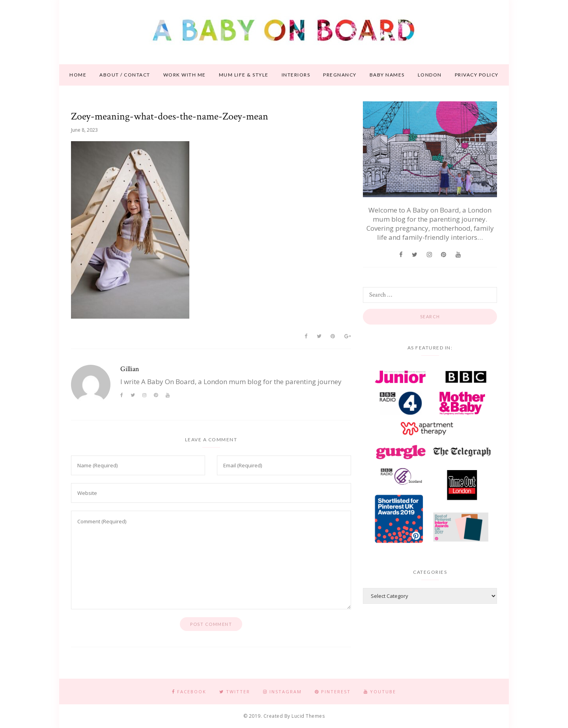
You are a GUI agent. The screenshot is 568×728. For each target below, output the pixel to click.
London (430, 75)
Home (78, 75)
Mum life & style (244, 75)
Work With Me (185, 75)
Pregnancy (340, 75)
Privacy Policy (477, 75)
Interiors (296, 75)
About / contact (125, 75)
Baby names (387, 75)
